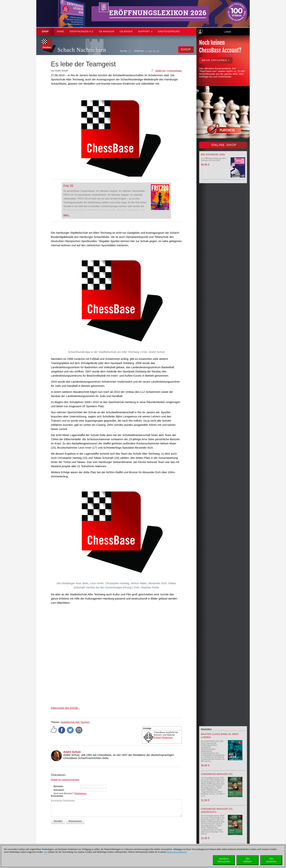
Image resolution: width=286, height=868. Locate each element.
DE (147, 51)
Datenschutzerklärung (177, 852)
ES (154, 51)
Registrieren (81, 793)
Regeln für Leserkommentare (65, 780)
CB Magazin (107, 32)
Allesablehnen (247, 860)
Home (61, 32)
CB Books (126, 32)
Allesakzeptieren (271, 860)
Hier (46, 852)
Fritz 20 (68, 186)
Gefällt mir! (160, 71)
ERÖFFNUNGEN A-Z (82, 32)
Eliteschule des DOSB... (65, 708)
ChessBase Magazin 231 (217, 774)
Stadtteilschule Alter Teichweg (75, 722)
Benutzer (58, 786)
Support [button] (145, 32)
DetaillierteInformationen (224, 860)
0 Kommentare (175, 71)
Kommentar (57, 796)
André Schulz (72, 752)
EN (150, 51)
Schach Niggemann (164, 737)
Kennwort (59, 790)
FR (158, 51)
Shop (45, 32)
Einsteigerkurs (169, 32)
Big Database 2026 (213, 154)
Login (227, 32)
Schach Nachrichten (82, 50)
